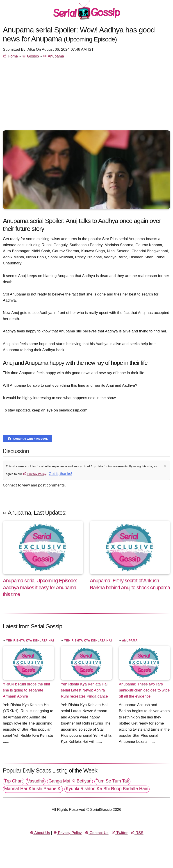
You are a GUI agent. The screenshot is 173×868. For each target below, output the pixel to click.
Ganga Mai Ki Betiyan (70, 781)
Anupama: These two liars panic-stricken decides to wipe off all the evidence (144, 690)
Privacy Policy (34, 474)
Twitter (120, 833)
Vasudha (36, 781)
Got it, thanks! (60, 474)
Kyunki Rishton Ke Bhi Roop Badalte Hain (107, 788)
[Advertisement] (87, 97)
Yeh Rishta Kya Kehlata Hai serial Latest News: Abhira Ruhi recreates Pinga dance (84, 690)
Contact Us (97, 833)
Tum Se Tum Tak (112, 781)
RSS (137, 833)
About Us (40, 833)
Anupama (53, 56)
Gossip (30, 56)
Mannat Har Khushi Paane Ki (33, 788)
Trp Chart (14, 781)
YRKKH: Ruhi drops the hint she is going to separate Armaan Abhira (27, 690)
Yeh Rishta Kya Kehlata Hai (30, 641)
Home (11, 56)
